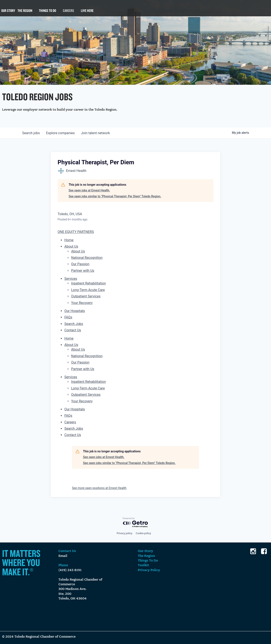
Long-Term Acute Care (88, 290)
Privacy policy (124, 533)
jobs (31, 133)
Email (63, 556)
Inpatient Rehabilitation (88, 283)
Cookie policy (143, 533)
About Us (71, 246)
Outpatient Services (86, 296)
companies (61, 133)
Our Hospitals (75, 311)
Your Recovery (82, 303)
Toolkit (143, 565)
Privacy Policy (149, 570)
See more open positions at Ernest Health (99, 488)
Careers (68, 13)
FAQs (68, 317)
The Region (25, 13)
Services (71, 279)
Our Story (8, 13)
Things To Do (48, 13)
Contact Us (73, 330)
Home (69, 240)
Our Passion (80, 264)
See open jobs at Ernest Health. (89, 190)
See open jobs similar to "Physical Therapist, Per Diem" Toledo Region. (115, 196)
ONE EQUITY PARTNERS (76, 232)
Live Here (87, 13)
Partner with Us (83, 271)
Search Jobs (74, 324)
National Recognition (87, 258)
